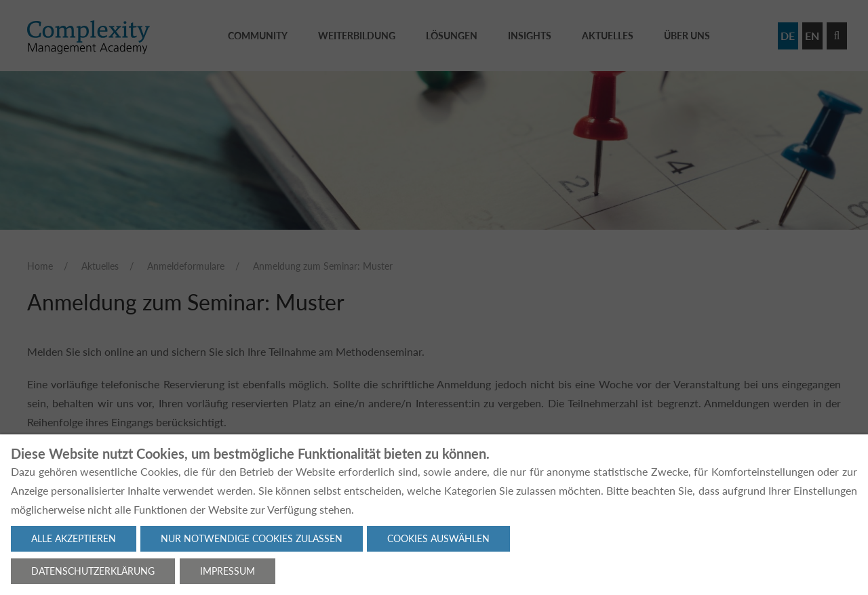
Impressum (228, 571)
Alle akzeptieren (74, 538)
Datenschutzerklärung (93, 571)
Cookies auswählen (438, 538)
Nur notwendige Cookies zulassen (252, 538)
